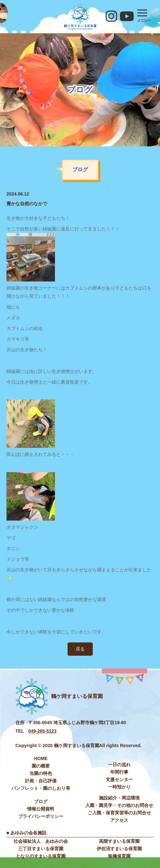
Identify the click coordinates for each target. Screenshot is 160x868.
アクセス (119, 820)
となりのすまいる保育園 (41, 856)
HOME (41, 758)
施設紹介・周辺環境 (119, 798)
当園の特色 (41, 773)
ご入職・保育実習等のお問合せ (119, 813)
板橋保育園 (119, 856)
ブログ (41, 801)
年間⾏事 (119, 772)
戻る (80, 649)
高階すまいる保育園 (119, 841)
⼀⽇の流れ (119, 765)
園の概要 (41, 766)
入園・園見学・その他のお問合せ (119, 805)
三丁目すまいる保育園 (41, 849)
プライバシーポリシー (41, 816)
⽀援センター (119, 779)
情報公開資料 (41, 809)
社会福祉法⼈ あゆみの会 (41, 841)
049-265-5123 (43, 731)
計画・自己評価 (41, 781)
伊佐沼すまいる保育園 (119, 849)
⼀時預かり (119, 787)
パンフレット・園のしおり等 (41, 788)
